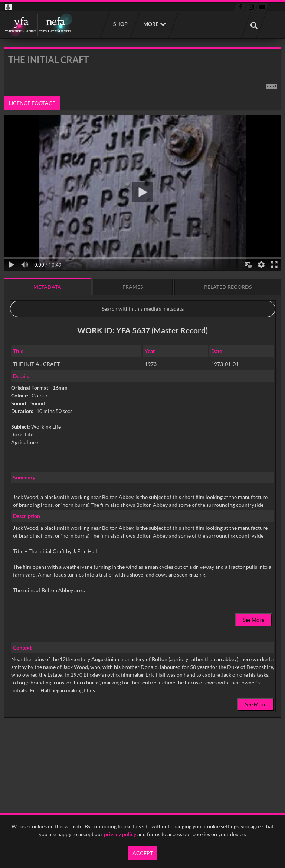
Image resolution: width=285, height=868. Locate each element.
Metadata (47, 287)
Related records (228, 287)
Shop (120, 24)
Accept (143, 853)
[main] (143, 402)
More (151, 24)
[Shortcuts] (272, 85)
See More (253, 620)
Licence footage (32, 103)
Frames (133, 287)
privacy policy (120, 834)
